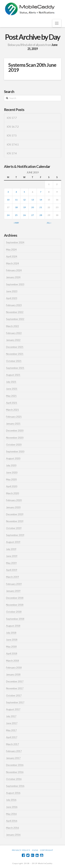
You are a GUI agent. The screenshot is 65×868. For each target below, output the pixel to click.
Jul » (49, 223)
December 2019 (15, 514)
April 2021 (12, 403)
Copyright (47, 850)
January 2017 (13, 758)
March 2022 (12, 326)
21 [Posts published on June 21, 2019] (41, 207)
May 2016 (11, 814)
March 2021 (12, 410)
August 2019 (13, 542)
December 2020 (15, 430)
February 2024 (14, 270)
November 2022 (15, 312)
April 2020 (12, 486)
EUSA (35, 850)
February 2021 (14, 417)
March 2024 (12, 263)
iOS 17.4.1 (13, 144)
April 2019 (12, 570)
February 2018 (14, 667)
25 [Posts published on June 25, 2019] (16, 215)
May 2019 (11, 563)
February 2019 (14, 584)
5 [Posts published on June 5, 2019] (24, 192)
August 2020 (13, 458)
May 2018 (11, 646)
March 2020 (12, 493)
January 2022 (13, 340)
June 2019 (12, 556)
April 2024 (12, 256)
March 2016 (12, 828)
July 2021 (11, 382)
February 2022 (14, 333)
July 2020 (11, 465)
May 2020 (11, 479)
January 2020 (13, 507)
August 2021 (13, 375)
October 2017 (14, 695)
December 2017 (15, 681)
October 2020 (14, 444)
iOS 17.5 (12, 135)
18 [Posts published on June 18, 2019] (16, 207)
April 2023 (12, 298)
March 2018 (12, 661)
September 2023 (15, 284)
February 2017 (14, 751)
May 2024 (11, 249)
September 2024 (15, 242)
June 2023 (12, 291)
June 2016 (12, 807)
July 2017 (11, 716)
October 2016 (14, 779)
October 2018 (14, 612)
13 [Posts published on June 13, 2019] (33, 200)
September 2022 (15, 319)
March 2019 (12, 577)
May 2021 (11, 396)
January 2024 (13, 277)
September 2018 (15, 619)
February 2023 (14, 305)
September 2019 (15, 535)
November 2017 (15, 688)
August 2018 (13, 626)
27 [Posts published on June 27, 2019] (33, 215)
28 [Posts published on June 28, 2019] (41, 215)
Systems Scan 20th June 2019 (32, 67)
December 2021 (15, 347)
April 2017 (12, 737)
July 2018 (11, 633)
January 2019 (13, 591)
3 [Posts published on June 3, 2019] (8, 192)
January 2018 (13, 674)
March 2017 (12, 744)
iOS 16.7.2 (13, 127)
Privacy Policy (21, 850)
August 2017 (13, 709)
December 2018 (15, 598)
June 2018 (12, 640)
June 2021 (12, 389)
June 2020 (12, 472)
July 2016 (11, 800)
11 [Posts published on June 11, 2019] (16, 200)
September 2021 (15, 368)
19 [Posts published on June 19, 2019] (24, 207)
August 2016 (13, 793)
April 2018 (12, 653)
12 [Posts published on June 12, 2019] (24, 200)
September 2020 (15, 451)
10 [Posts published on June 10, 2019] (8, 200)
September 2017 (15, 702)
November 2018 (15, 605)
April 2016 (12, 821)
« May (16, 223)
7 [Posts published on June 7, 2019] (41, 192)
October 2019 (14, 528)
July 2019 (11, 549)
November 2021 (15, 354)
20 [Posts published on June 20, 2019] (33, 207)
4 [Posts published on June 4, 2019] (16, 192)
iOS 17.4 (12, 153)
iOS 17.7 (12, 118)
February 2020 (14, 500)
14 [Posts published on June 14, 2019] (41, 200)
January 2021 (13, 424)
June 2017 (12, 723)
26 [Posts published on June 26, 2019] (24, 215)
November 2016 (15, 772)
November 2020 (15, 438)
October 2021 (14, 361)
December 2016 (15, 765)
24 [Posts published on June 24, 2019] (8, 215)
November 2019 (15, 521)
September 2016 (15, 786)
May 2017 (11, 730)
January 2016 (13, 835)
